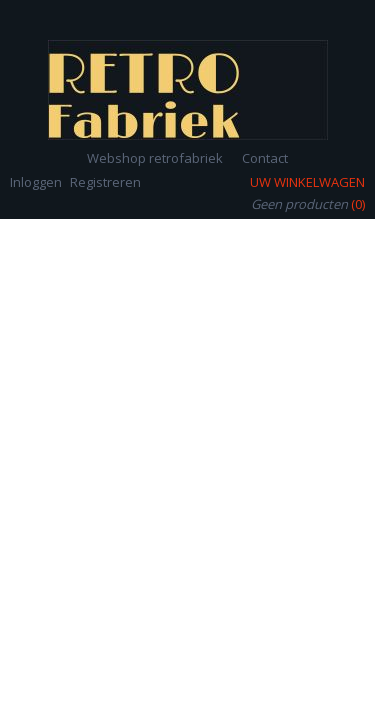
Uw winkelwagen (307, 182)
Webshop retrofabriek (155, 158)
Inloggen (36, 182)
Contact (265, 158)
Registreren (105, 182)
